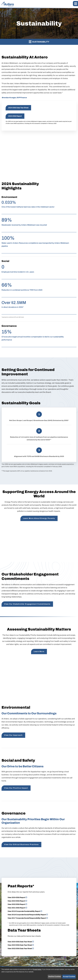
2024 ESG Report (15, 116)
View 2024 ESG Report (16, 897)
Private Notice (37, 969)
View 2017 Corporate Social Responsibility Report (27, 918)
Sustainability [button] (39, 42)
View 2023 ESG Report (16, 901)
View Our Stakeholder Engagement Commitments (27, 604)
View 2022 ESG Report (16, 904)
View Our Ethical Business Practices (21, 844)
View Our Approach (13, 735)
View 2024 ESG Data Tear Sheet (20, 942)
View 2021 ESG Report (16, 908)
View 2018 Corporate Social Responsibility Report (27, 915)
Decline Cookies (55, 976)
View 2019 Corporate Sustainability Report (24, 911)
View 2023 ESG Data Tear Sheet (20, 945)
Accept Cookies (69, 976)
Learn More (39, 651)
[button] (75, 4)
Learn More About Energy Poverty (39, 518)
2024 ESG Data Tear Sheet (18, 108)
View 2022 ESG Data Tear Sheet (20, 949)
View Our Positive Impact (16, 788)
